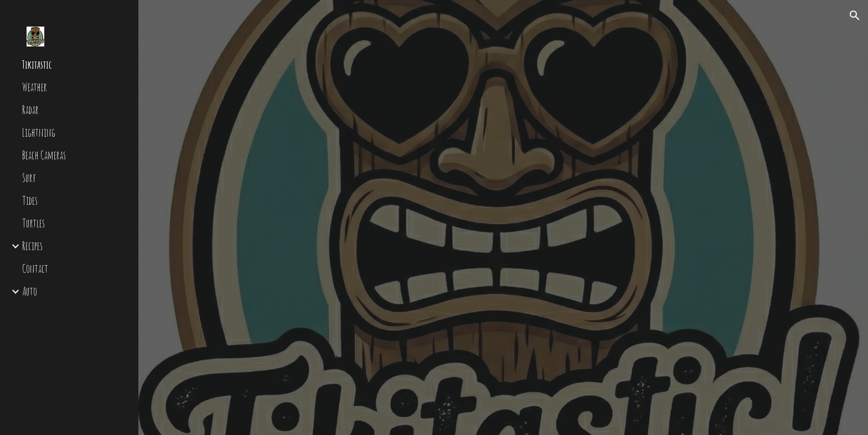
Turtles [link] (33, 223)
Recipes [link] (32, 246)
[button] (855, 15)
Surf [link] (29, 178)
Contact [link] (35, 269)
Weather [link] (35, 87)
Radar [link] (30, 110)
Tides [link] (30, 201)
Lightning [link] (39, 133)
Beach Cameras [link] (44, 155)
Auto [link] (30, 291)
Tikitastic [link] (37, 64)
